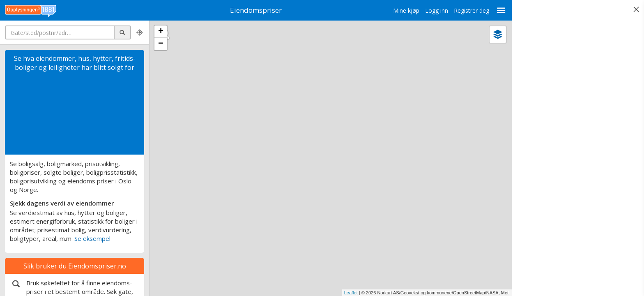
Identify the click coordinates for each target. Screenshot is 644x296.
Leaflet (350, 293)
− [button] (161, 44)
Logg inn (436, 10)
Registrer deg (471, 10)
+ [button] (161, 32)
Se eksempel (92, 238)
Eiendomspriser (255, 10)
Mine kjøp (405, 10)
